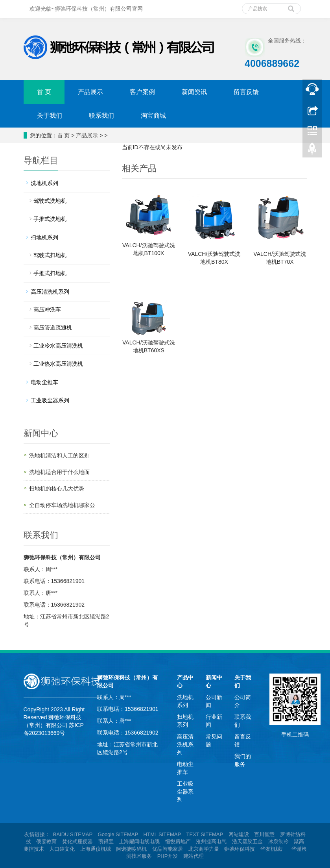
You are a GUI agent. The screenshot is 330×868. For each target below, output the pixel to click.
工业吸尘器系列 (50, 400)
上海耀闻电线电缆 (139, 841)
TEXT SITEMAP (205, 834)
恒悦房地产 (178, 841)
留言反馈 (246, 92)
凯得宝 (106, 841)
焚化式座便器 (77, 841)
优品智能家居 (168, 849)
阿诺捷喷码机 (131, 849)
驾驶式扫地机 (50, 255)
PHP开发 (168, 856)
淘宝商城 (153, 116)
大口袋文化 (62, 849)
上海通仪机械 (96, 849)
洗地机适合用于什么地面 (59, 472)
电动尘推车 (44, 382)
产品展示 (90, 92)
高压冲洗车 (47, 309)
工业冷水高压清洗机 (58, 346)
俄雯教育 (46, 841)
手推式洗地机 (50, 219)
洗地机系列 (44, 183)
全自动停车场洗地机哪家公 (62, 505)
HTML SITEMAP (162, 834)
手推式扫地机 (50, 273)
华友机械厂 (273, 849)
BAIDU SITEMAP (73, 834)
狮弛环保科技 (240, 849)
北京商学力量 (204, 849)
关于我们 (50, 116)
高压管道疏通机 (53, 328)
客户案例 (142, 92)
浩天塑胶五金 (247, 841)
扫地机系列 (44, 237)
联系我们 (101, 116)
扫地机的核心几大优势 (57, 489)
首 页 (44, 92)
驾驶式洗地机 (50, 201)
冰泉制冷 (278, 841)
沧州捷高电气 (211, 841)
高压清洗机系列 (50, 292)
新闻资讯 (194, 92)
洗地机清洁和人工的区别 (59, 455)
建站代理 (194, 856)
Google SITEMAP (118, 834)
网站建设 (239, 834)
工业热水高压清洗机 (58, 364)
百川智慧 (264, 834)
